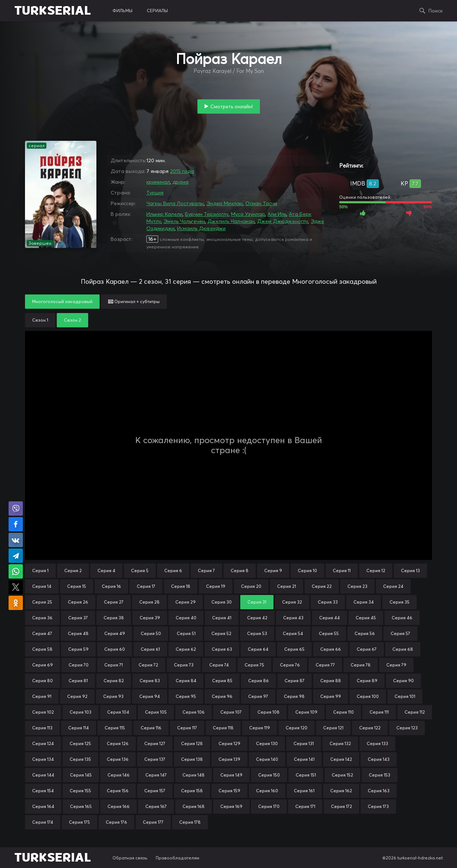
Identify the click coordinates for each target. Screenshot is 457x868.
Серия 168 (194, 806)
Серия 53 (257, 633)
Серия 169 (231, 806)
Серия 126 (118, 743)
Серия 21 (287, 586)
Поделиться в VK (16, 540)
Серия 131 (304, 743)
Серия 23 (357, 586)
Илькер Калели (164, 214)
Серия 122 (370, 728)
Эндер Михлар (225, 203)
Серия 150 (269, 775)
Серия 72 (148, 665)
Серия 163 (379, 791)
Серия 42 (257, 618)
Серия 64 (258, 649)
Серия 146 (119, 775)
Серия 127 (155, 743)
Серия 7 (206, 571)
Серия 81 (78, 681)
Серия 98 (294, 696)
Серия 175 (79, 822)
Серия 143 (379, 759)
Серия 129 (229, 743)
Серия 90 (403, 681)
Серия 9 (273, 571)
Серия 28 (149, 602)
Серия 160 (267, 791)
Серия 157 (155, 791)
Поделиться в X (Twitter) (16, 587)
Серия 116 (151, 728)
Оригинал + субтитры (134, 301)
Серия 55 (329, 633)
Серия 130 (267, 743)
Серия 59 (78, 649)
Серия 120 (297, 728)
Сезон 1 (40, 320)
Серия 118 (223, 728)
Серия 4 (106, 571)
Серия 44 (330, 618)
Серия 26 (78, 602)
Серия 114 (79, 728)
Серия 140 (267, 759)
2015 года (182, 171)
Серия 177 (153, 822)
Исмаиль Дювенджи (201, 228)
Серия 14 (42, 586)
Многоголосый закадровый (62, 301)
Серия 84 (186, 681)
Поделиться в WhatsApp (16, 571)
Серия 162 (341, 791)
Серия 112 (415, 712)
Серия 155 (80, 791)
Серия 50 (151, 633)
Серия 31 (257, 602)
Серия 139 (229, 759)
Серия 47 (42, 633)
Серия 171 (305, 806)
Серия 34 (364, 602)
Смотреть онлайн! (232, 106)
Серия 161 (304, 791)
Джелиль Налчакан (231, 221)
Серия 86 (258, 681)
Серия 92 (77, 696)
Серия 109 (306, 712)
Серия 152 (342, 775)
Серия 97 (258, 696)
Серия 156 (118, 791)
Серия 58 (42, 649)
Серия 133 (377, 743)
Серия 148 (194, 775)
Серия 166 (119, 806)
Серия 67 (367, 649)
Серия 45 (366, 618)
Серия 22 (322, 586)
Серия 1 (40, 571)
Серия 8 (240, 571)
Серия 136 (118, 759)
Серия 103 (81, 712)
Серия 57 (400, 633)
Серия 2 (73, 571)
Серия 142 (341, 759)
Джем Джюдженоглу (283, 221)
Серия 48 (78, 633)
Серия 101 (405, 696)
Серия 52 (221, 633)
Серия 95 (186, 696)
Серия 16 (111, 586)
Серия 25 (42, 602)
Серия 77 (325, 665)
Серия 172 (342, 806)
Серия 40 (186, 618)
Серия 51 (186, 633)
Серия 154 (43, 791)
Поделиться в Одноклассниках (16, 603)
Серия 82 (114, 681)
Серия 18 (181, 586)
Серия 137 (155, 759)
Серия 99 (331, 696)
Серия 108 (268, 712)
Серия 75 (254, 665)
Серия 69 (42, 665)
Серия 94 (150, 696)
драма (180, 182)
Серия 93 (113, 696)
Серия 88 (331, 681)
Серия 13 (410, 571)
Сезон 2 (72, 320)
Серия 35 (400, 602)
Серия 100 (368, 696)
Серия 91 (42, 696)
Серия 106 (194, 712)
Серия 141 (304, 759)
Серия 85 (222, 681)
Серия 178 (190, 822)
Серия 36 (42, 618)
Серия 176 (116, 822)
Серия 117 (187, 728)
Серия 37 (78, 618)
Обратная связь (130, 858)
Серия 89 (367, 681)
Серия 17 (146, 586)
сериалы (157, 11)
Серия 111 (379, 712)
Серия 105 (156, 712)
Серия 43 (293, 618)
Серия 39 (150, 618)
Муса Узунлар (248, 214)
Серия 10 (307, 571)
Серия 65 (294, 649)
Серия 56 (365, 633)
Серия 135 (80, 759)
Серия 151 (306, 775)
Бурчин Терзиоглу (207, 214)
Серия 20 (251, 586)
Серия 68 (403, 649)
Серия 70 (79, 665)
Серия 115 (115, 728)
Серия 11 (342, 571)
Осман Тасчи (261, 203)
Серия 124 (43, 743)
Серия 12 (376, 571)
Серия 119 (260, 728)
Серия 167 (156, 806)
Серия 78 (361, 665)
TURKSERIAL (53, 11)
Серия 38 (114, 618)
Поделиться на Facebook (16, 524)
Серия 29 (185, 602)
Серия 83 (150, 681)
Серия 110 (343, 712)
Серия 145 (81, 775)
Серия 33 (328, 602)
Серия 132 (340, 743)
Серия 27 (114, 602)
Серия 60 (115, 649)
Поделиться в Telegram (16, 556)
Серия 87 (295, 681)
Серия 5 (140, 571)
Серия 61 (150, 649)
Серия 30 (222, 602)
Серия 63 (222, 649)
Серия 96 (222, 696)
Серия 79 (396, 665)
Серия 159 (229, 791)
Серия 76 (290, 665)
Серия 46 (402, 618)
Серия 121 (333, 728)
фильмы (122, 11)
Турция (155, 193)
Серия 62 (186, 649)
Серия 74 (219, 665)
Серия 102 (43, 712)
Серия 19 (216, 586)
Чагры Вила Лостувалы (175, 203)
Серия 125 (80, 743)
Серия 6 (173, 571)
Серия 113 (42, 728)
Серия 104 (118, 712)
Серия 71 (114, 665)
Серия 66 (331, 649)
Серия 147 (156, 775)
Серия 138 (192, 759)
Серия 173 (378, 806)
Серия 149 (231, 775)
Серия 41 (222, 618)
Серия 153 (380, 775)
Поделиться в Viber (16, 509)
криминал (158, 182)
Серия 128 (192, 743)
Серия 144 (43, 775)
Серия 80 (42, 681)
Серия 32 (292, 602)
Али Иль (277, 214)
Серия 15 (77, 586)
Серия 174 (43, 822)
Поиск (436, 11)
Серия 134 (43, 759)
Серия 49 (115, 633)
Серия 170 (269, 806)
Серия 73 (184, 665)
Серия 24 (393, 586)
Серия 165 (81, 806)
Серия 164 (43, 806)
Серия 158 (192, 791)
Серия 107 (231, 712)
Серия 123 (407, 728)
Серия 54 (293, 633)
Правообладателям (177, 858)
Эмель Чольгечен (184, 221)
